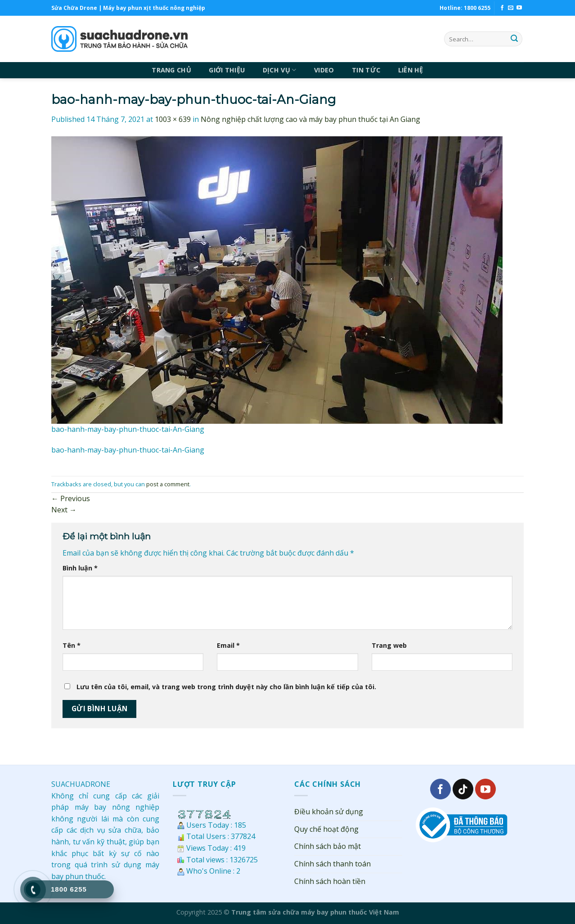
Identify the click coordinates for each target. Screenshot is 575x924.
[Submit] (514, 39)
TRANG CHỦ (171, 70)
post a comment (168, 484)
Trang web (389, 645)
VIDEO (324, 70)
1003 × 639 (173, 119)
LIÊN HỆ (411, 70)
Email (228, 645)
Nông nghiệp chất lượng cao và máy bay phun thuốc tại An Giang (310, 119)
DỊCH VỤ (280, 70)
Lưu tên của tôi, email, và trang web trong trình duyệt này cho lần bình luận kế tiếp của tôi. (226, 687)
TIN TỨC (366, 70)
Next (64, 510)
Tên (72, 645)
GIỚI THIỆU (227, 70)
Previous (71, 498)
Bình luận (80, 568)
